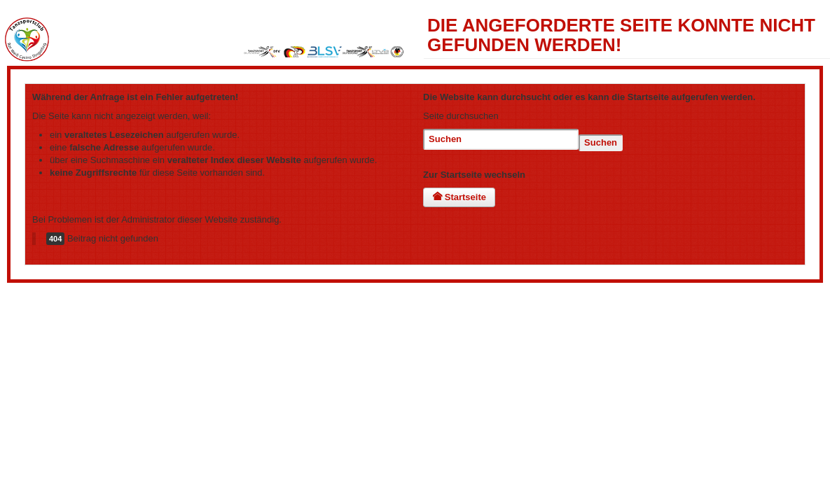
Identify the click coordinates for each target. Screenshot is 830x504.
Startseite (459, 197)
